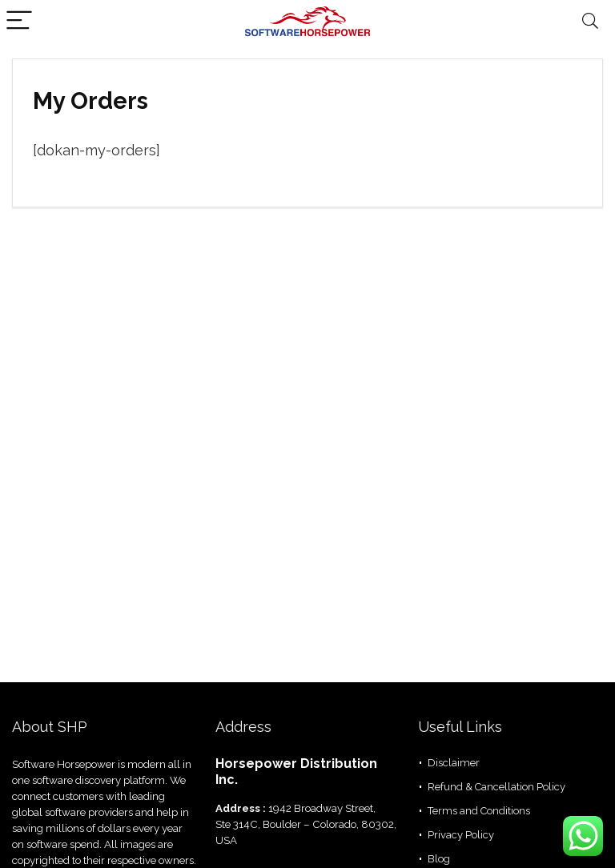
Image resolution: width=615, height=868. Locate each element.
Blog (439, 859)
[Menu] (19, 21)
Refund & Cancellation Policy (496, 787)
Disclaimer (454, 763)
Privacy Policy (461, 835)
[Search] (590, 21)
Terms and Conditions (479, 811)
